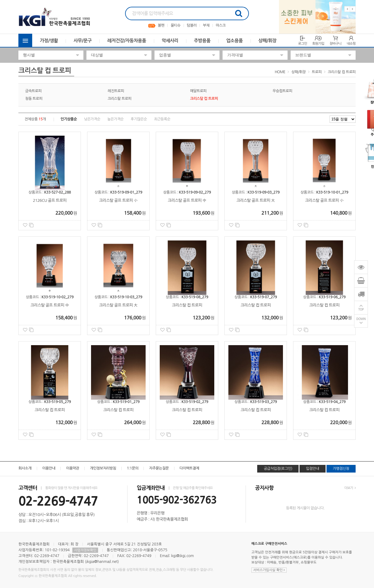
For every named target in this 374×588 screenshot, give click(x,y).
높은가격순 (115, 119)
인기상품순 (69, 119)
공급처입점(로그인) (278, 469)
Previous (347, 9)
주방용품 (202, 41)
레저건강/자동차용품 (127, 41)
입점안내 (313, 469)
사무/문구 (83, 41)
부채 (206, 25)
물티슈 (176, 25)
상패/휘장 (267, 41)
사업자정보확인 (85, 550)
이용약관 (73, 468)
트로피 (317, 72)
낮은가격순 (92, 119)
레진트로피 (116, 91)
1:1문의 (133, 468)
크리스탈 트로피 (120, 99)
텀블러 (192, 25)
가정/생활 (49, 41)
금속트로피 (33, 91)
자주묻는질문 (159, 468)
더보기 (350, 488)
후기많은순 (139, 119)
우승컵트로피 (282, 91)
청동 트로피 (34, 99)
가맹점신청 (341, 469)
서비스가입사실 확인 (269, 570)
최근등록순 (162, 119)
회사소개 (25, 468)
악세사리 (170, 41)
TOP (361, 310)
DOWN (361, 319)
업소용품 (235, 41)
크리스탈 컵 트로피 (342, 72)
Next (353, 9)
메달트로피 (198, 91)
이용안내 (49, 468)
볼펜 (161, 25)
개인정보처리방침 (103, 468)
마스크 (221, 25)
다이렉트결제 (189, 468)
